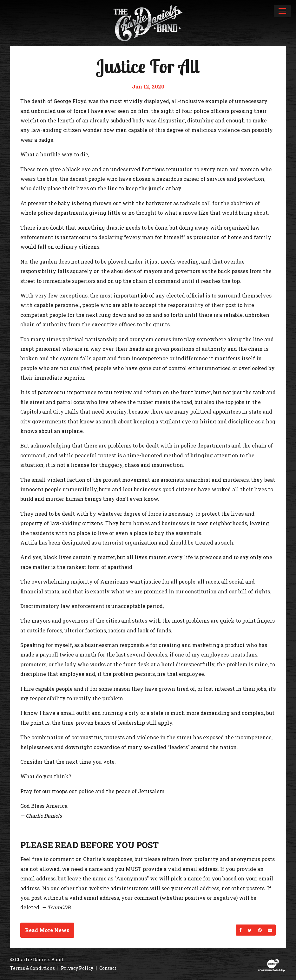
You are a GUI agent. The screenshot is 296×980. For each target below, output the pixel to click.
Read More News (47, 930)
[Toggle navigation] (282, 11)
